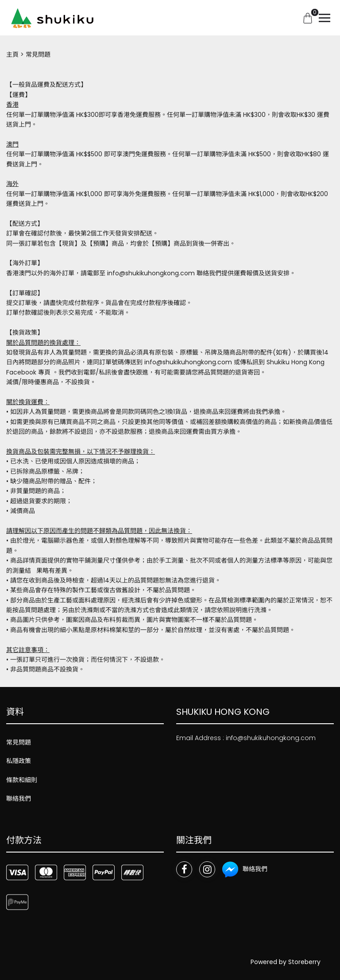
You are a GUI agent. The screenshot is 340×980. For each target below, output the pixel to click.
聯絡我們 (19, 799)
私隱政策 (19, 761)
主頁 (12, 54)
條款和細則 (22, 780)
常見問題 (19, 742)
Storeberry (304, 962)
